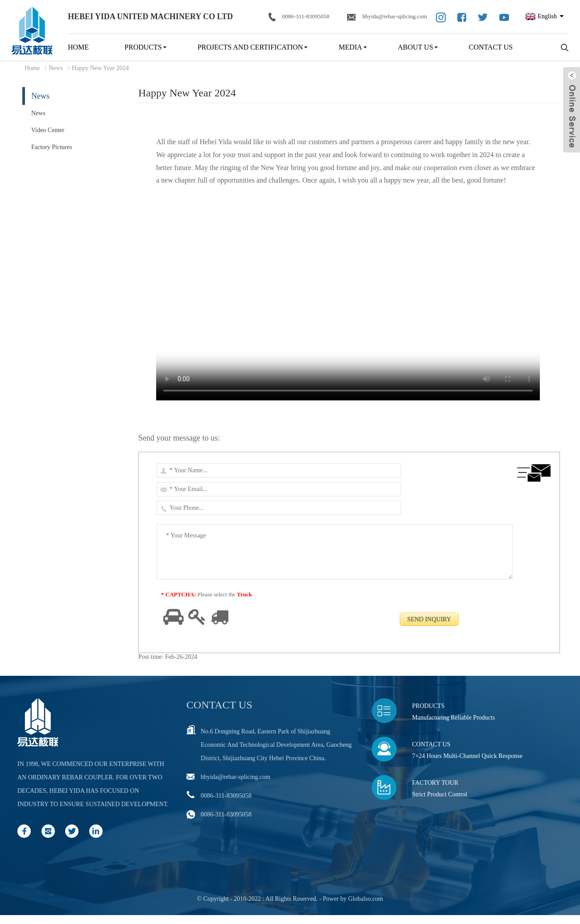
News (56, 68)
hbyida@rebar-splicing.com (387, 17)
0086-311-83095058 (299, 17)
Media (350, 47)
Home (78, 47)
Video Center (48, 130)
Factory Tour (435, 783)
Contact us (220, 705)
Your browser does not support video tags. (348, 304)
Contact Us (491, 47)
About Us (416, 47)
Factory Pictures (52, 147)
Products (143, 47)
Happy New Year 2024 (100, 68)
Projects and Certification (250, 47)
